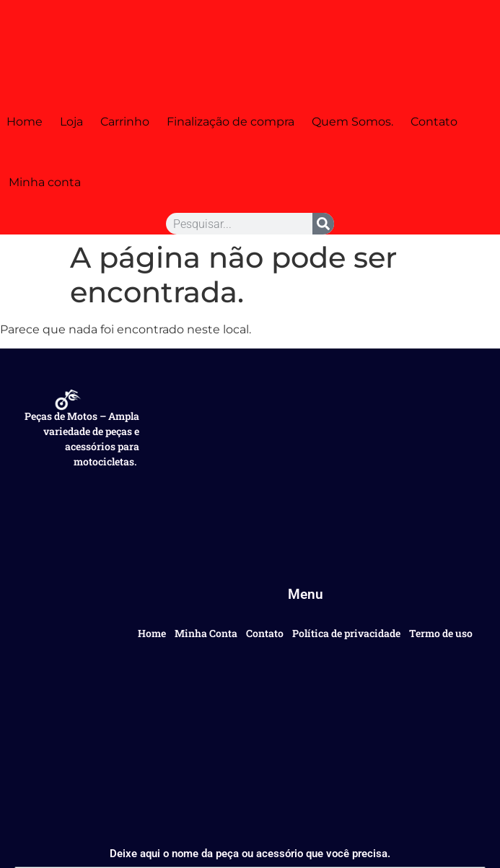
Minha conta (45, 182)
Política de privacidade (346, 633)
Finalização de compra (231, 122)
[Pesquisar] (323, 224)
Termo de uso (441, 633)
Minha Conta (206, 633)
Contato (434, 122)
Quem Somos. (352, 122)
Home (25, 122)
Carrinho (125, 122)
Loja (71, 122)
